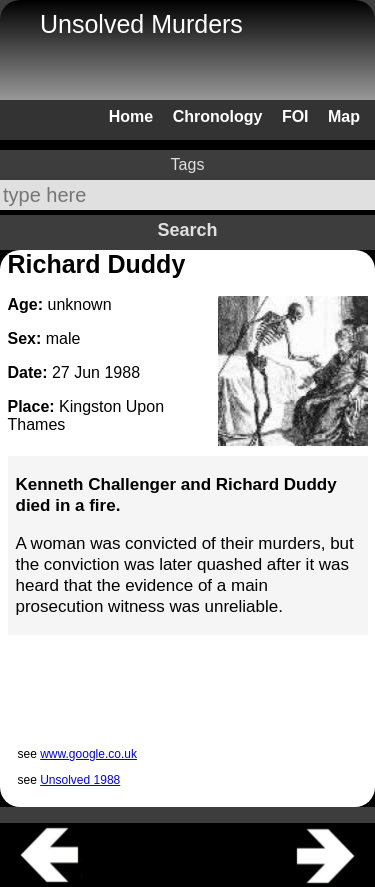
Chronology (218, 116)
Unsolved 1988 (80, 780)
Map (344, 116)
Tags (188, 164)
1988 (122, 372)
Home (131, 116)
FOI (295, 116)
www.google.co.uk (88, 754)
